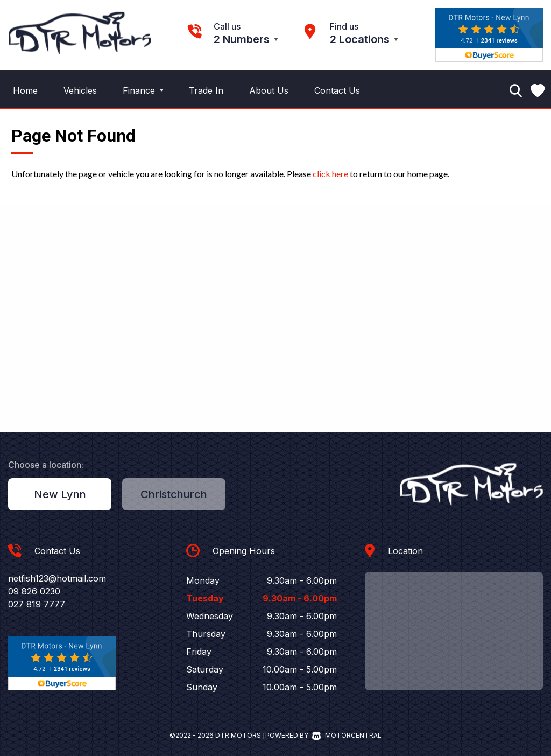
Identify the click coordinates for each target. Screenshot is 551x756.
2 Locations (360, 39)
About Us (269, 90)
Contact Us (337, 90)
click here (330, 174)
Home (25, 90)
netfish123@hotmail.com (57, 578)
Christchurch (174, 494)
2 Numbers (242, 39)
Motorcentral (347, 735)
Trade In (206, 90)
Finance (143, 90)
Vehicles (80, 90)
